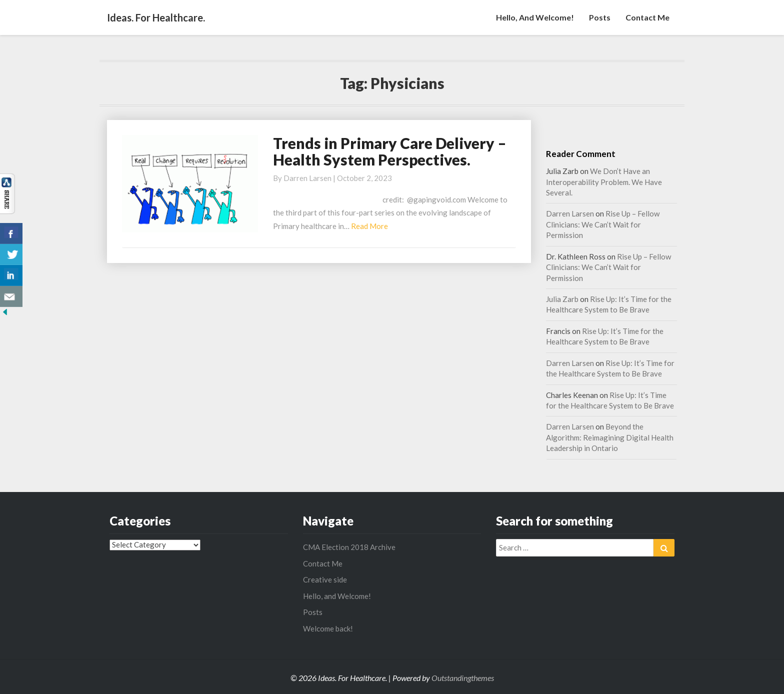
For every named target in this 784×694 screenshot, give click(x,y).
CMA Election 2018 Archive (349, 547)
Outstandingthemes (463, 678)
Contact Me (647, 17)
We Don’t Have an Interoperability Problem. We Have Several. (604, 182)
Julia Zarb (562, 299)
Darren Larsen (307, 178)
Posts (600, 17)
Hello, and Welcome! (535, 17)
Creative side (325, 579)
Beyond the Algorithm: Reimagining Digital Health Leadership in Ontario (610, 437)
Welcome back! (328, 628)
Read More (369, 226)
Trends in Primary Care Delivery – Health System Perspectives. (390, 151)
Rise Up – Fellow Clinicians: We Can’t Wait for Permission (603, 224)
